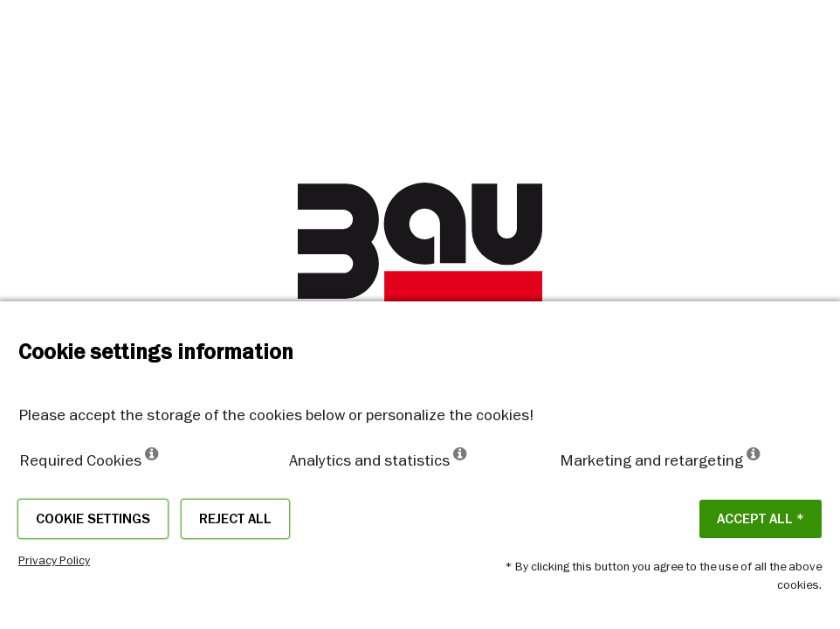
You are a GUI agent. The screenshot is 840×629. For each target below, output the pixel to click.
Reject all (235, 519)
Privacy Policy (54, 560)
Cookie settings (93, 519)
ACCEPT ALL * (761, 519)
